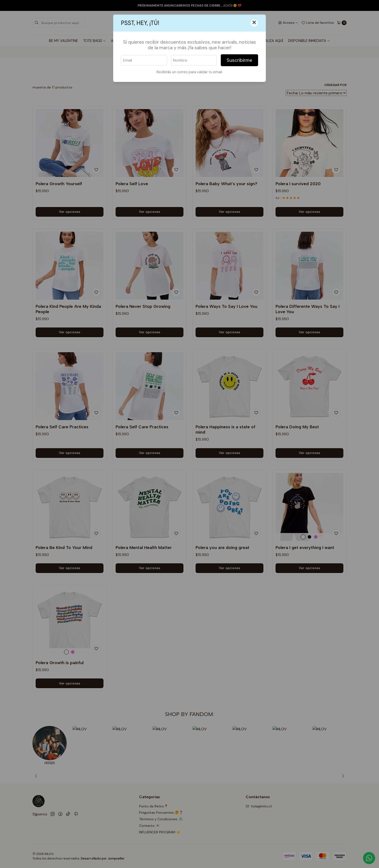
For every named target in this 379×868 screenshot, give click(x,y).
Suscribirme (239, 60)
